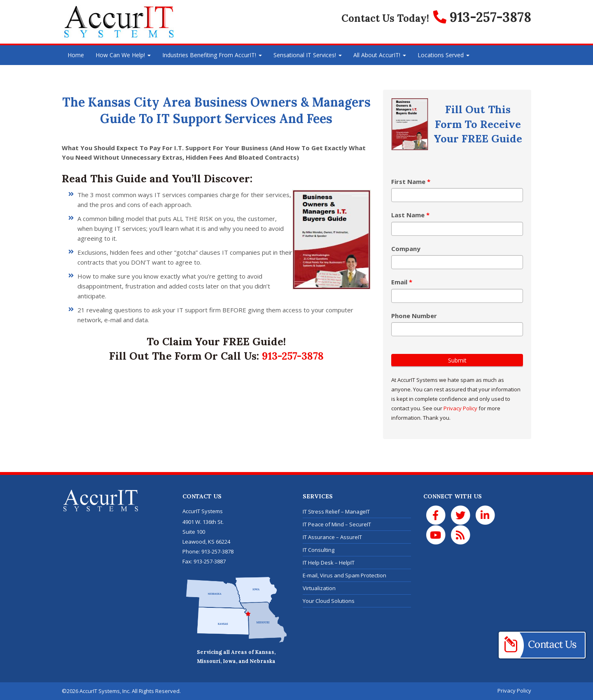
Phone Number (414, 316)
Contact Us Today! (385, 18)
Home (76, 55)
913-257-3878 (293, 356)
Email (402, 282)
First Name (411, 181)
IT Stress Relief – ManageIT (336, 512)
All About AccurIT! (380, 55)
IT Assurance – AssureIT (332, 537)
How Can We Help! (123, 55)
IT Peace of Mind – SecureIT (337, 524)
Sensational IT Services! (308, 55)
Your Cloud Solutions (329, 601)
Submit (457, 360)
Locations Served (444, 55)
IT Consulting (319, 550)
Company (406, 249)
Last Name (410, 215)
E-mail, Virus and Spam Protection (344, 575)
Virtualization (319, 588)
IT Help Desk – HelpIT (329, 563)
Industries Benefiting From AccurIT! (212, 55)
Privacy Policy (460, 408)
